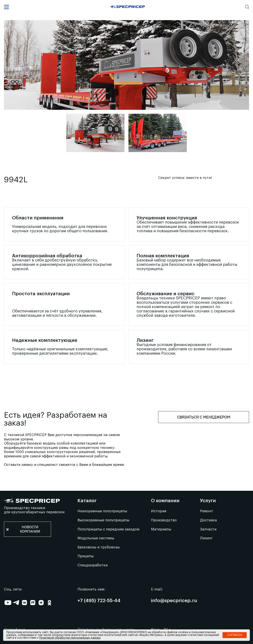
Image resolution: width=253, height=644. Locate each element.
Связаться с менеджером (204, 417)
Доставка (208, 520)
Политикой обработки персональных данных (70, 638)
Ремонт (207, 511)
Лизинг (206, 538)
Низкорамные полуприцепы (102, 511)
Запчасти (208, 529)
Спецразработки (93, 565)
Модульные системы (96, 538)
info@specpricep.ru (174, 601)
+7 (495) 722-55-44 (99, 601)
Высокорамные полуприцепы (103, 520)
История (159, 511)
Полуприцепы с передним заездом (108, 529)
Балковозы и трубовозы (99, 547)
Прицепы (86, 556)
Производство (164, 520)
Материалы (161, 529)
